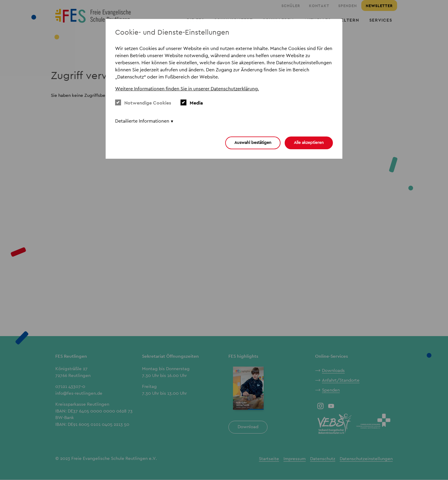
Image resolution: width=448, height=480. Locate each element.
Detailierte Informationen (142, 121)
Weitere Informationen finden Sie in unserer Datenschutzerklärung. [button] (187, 89)
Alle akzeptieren (309, 142)
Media (192, 103)
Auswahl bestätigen (253, 142)
